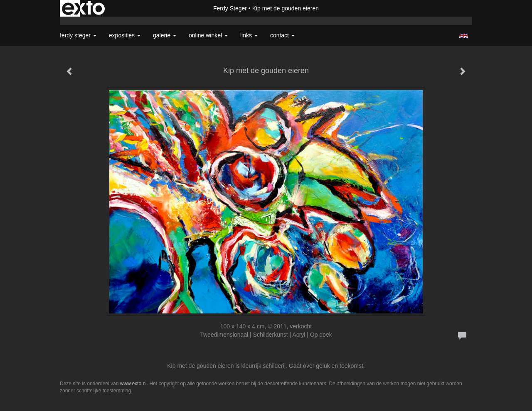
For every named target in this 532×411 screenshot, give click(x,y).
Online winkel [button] (208, 35)
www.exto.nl (133, 384)
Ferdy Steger (230, 8)
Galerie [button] (165, 35)
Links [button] (249, 35)
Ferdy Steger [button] (78, 35)
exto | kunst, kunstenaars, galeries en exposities (83, 8)
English (464, 36)
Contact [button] (282, 35)
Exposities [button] (125, 35)
